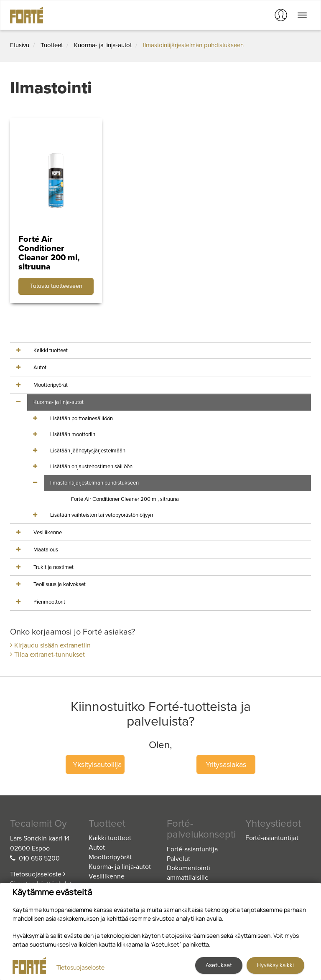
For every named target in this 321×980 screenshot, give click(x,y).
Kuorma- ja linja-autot (103, 45)
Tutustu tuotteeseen (56, 286)
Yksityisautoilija (97, 764)
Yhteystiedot (273, 824)
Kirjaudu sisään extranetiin (50, 645)
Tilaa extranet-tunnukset (47, 655)
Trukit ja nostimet (53, 567)
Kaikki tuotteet (51, 350)
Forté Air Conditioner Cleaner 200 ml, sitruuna (125, 499)
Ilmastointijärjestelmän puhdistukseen (193, 45)
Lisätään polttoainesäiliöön (82, 419)
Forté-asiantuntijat (272, 838)
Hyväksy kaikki (275, 965)
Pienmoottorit (49, 602)
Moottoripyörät (51, 385)
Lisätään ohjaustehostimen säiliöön (91, 467)
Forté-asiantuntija (192, 849)
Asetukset (219, 965)
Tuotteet (52, 45)
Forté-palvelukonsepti (200, 829)
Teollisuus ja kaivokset (60, 584)
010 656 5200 (39, 858)
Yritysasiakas (226, 764)
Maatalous (46, 550)
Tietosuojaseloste (38, 874)
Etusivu (20, 45)
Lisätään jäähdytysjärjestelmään (88, 451)
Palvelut (178, 859)
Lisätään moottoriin (73, 434)
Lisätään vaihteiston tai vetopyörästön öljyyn (102, 515)
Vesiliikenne (48, 533)
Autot (40, 368)
